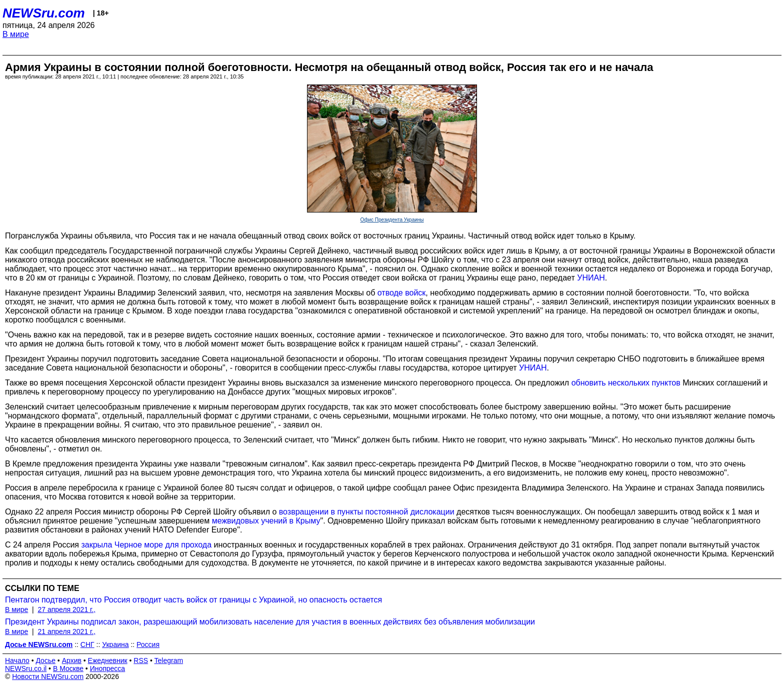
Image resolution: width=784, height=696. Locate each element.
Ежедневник (108, 660)
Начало (17, 660)
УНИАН (591, 278)
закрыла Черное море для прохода (146, 545)
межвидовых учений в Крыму (266, 521)
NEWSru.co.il (26, 668)
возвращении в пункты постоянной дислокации (367, 512)
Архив (72, 660)
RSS (141, 660)
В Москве (68, 668)
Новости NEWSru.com (48, 676)
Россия (148, 644)
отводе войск (402, 293)
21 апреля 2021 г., (66, 631)
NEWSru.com (44, 13)
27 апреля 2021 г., (66, 609)
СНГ (87, 644)
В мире (16, 34)
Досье (45, 660)
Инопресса (108, 668)
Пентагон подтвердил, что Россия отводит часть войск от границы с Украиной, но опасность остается (193, 600)
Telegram (169, 660)
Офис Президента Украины (392, 220)
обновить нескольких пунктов (626, 383)
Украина (115, 644)
